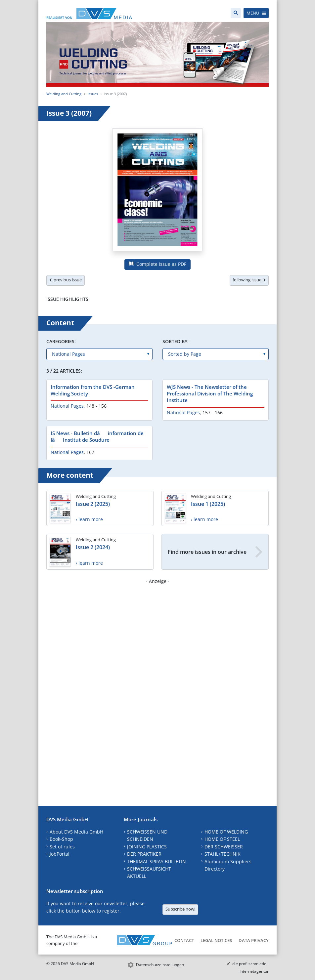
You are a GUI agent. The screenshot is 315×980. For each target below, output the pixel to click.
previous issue (66, 280)
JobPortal (60, 854)
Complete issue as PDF (157, 264)
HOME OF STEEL (222, 839)
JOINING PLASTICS (147, 847)
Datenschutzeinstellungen (160, 965)
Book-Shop (61, 839)
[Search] (236, 13)
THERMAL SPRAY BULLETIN (157, 861)
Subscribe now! (180, 909)
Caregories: (61, 341)
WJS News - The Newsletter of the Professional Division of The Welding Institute (210, 393)
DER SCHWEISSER (224, 847)
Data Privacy (254, 940)
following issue (249, 280)
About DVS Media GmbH (76, 832)
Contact (184, 940)
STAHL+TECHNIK (223, 854)
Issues (93, 94)
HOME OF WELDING (226, 832)
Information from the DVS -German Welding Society (93, 390)
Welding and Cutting (64, 94)
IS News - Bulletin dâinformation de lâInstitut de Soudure (97, 436)
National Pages (67, 406)
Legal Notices (216, 940)
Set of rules (62, 847)
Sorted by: (176, 341)
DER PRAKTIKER (144, 854)
